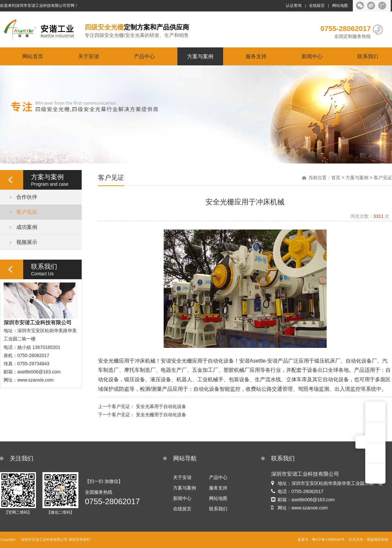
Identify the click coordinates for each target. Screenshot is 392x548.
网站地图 (340, 6)
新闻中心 (312, 56)
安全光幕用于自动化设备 (161, 406)
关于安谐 (89, 56)
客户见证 (27, 212)
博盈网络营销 (377, 540)
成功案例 (27, 227)
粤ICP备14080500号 (328, 540)
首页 (336, 178)
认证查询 (294, 6)
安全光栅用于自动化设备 (161, 415)
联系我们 (368, 56)
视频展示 (27, 242)
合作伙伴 (27, 197)
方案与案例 (200, 56)
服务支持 (256, 56)
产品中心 (144, 56)
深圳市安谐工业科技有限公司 (44, 540)
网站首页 (33, 56)
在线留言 (317, 6)
